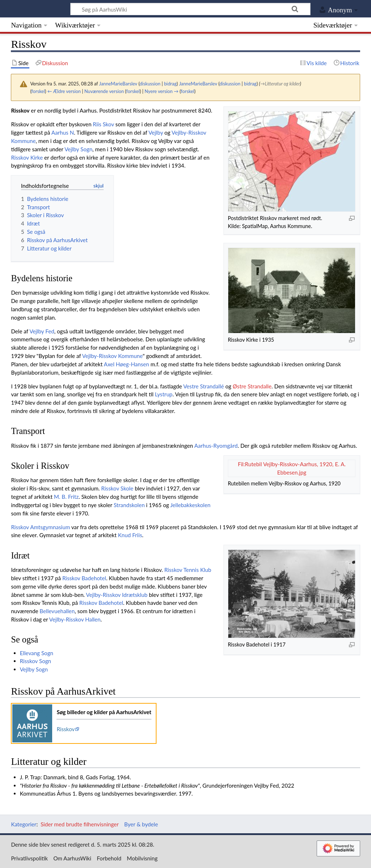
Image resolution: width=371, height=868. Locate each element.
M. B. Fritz (66, 497)
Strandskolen (129, 505)
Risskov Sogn (36, 661)
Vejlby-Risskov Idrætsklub (117, 595)
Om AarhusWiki (72, 858)
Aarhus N (63, 132)
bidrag (170, 84)
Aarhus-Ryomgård (216, 446)
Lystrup (164, 394)
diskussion (150, 84)
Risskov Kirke (27, 157)
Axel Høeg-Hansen (127, 364)
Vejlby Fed (42, 331)
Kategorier (24, 824)
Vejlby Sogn (78, 149)
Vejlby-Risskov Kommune (112, 356)
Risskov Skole (117, 488)
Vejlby (156, 132)
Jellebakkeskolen (190, 505)
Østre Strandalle (252, 386)
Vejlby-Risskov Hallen (75, 619)
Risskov (66, 729)
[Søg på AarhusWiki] (190, 9)
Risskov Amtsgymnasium (40, 527)
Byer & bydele (141, 824)
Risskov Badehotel (84, 578)
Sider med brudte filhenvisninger (80, 824)
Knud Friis (130, 535)
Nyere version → (161, 91)
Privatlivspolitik (29, 858)
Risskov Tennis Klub (188, 570)
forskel (38, 91)
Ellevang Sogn (37, 653)
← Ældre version (64, 91)
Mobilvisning (142, 858)
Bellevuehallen (57, 611)
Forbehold (109, 858)
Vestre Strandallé (204, 386)
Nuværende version (104, 91)
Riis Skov (103, 124)
